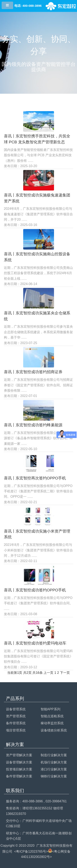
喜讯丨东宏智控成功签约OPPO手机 (35, 590)
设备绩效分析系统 (54, 730)
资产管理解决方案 (19, 755)
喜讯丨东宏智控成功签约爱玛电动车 (35, 643)
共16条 (38, 673)
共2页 (27, 673)
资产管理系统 (16, 716)
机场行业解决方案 (54, 762)
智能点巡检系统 (52, 716)
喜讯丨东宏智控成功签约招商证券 (33, 372)
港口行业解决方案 (54, 769)
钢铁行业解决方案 (54, 776)
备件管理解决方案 (19, 776)
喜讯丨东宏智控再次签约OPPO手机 (35, 478)
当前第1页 (15, 673)
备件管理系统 (16, 723)
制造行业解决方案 (54, 755)
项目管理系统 (16, 730)
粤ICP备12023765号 (31, 851)
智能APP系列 (51, 709)
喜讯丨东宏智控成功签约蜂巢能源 (33, 425)
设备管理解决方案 (19, 762)
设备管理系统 (16, 709)
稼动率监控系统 (52, 723)
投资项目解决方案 (19, 769)
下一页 (65, 673)
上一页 (48, 673)
